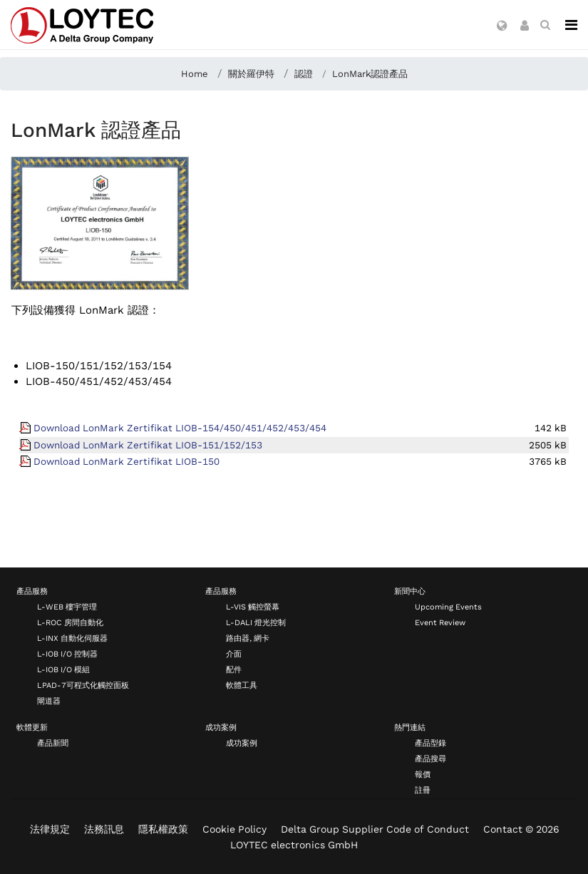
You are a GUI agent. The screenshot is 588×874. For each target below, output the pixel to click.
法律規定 (50, 829)
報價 (423, 775)
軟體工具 (242, 685)
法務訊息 (104, 829)
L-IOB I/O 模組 (63, 670)
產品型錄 (430, 743)
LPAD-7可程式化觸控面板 (83, 685)
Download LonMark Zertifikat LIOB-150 (127, 461)
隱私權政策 (163, 829)
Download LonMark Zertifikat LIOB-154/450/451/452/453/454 (180, 428)
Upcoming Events (448, 607)
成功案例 (221, 728)
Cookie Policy (234, 829)
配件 (234, 670)
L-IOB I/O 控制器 (67, 654)
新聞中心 (410, 591)
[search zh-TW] (545, 25)
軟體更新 (32, 728)
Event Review (440, 623)
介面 (234, 654)
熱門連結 (410, 728)
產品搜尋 (430, 759)
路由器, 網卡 (248, 638)
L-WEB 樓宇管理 (67, 607)
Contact (503, 829)
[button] (502, 26)
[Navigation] (571, 25)
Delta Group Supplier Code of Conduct (375, 829)
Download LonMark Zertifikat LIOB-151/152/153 (148, 445)
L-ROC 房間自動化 (70, 623)
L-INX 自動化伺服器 (72, 638)
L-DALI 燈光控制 (256, 623)
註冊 (423, 790)
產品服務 (32, 591)
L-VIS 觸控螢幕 (253, 607)
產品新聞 (53, 743)
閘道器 (49, 701)
